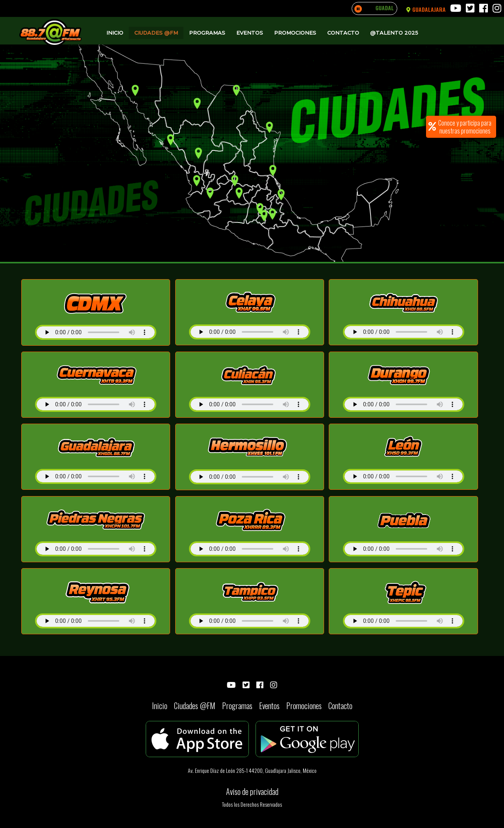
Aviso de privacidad (252, 791)
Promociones (295, 33)
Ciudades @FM (156, 33)
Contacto (343, 33)
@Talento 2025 (394, 33)
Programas (207, 33)
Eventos (250, 33)
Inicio (115, 33)
